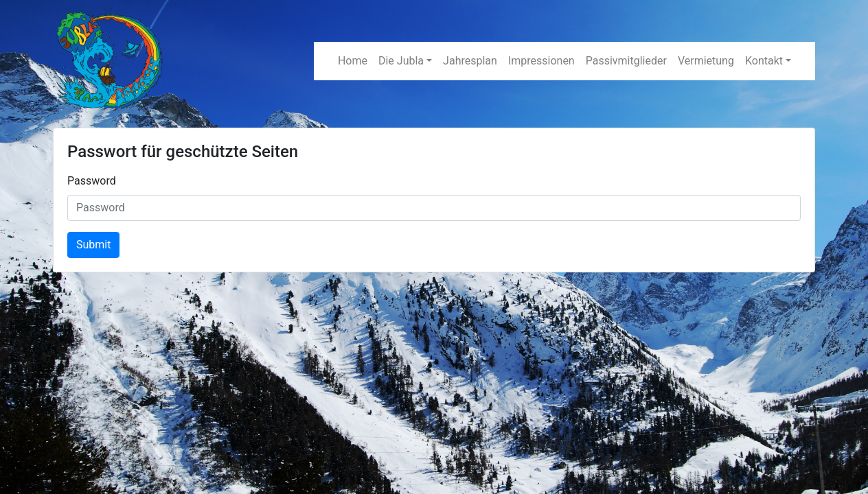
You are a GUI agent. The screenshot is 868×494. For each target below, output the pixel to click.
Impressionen (541, 61)
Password (92, 181)
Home (353, 61)
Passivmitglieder (626, 61)
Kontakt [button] (764, 61)
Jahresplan (470, 61)
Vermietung (706, 61)
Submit (93, 245)
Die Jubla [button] (401, 61)
